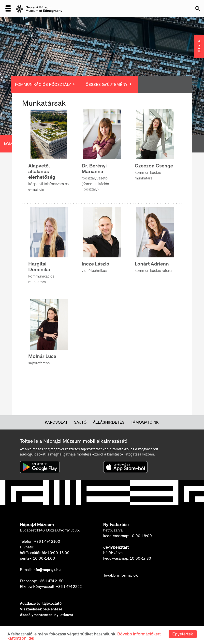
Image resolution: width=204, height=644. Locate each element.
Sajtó (80, 422)
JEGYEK (199, 47)
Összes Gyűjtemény (107, 84)
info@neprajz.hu (47, 570)
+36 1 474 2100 (47, 542)
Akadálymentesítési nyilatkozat (47, 615)
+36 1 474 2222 (69, 587)
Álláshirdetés (109, 422)
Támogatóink (145, 422)
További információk (120, 575)
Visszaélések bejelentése (41, 609)
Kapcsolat (56, 422)
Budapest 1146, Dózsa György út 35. (50, 530)
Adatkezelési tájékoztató (41, 604)
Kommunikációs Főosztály (43, 84)
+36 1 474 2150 (51, 581)
